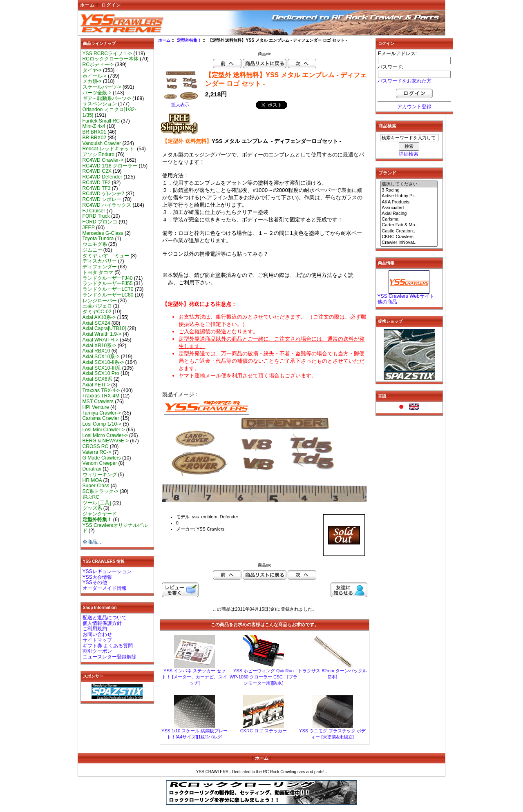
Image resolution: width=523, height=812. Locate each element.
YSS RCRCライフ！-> (107, 54)
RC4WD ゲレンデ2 (103, 194)
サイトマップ (97, 640)
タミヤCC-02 (97, 312)
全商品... (92, 542)
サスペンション (100, 104)
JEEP (89, 228)
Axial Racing (409, 214)
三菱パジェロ (97, 306)
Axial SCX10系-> (101, 357)
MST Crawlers (98, 402)
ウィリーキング (100, 475)
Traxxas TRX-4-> (101, 390)
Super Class (96, 486)
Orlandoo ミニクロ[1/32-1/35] (110, 112)
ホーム (87, 5)
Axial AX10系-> (99, 317)
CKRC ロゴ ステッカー (264, 731)
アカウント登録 (414, 107)
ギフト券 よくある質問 (108, 646)
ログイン (111, 5)
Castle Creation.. (409, 231)
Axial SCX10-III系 (102, 368)
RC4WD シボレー (102, 199)
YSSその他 (95, 582)
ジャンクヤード (100, 514)
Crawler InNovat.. (409, 243)
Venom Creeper (100, 463)
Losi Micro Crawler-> (105, 435)
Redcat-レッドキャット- (109, 149)
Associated (409, 208)
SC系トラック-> (101, 491)
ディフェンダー (100, 267)
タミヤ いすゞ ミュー (106, 256)
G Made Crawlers (102, 458)
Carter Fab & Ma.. (409, 225)
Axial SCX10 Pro (101, 373)
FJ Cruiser (94, 211)
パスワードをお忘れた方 (405, 81)
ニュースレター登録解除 (110, 657)
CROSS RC (96, 446)
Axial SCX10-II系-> (103, 362)
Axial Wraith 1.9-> (102, 334)
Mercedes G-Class (103, 233)
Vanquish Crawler (102, 143)
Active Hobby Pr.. (409, 196)
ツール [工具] (97, 503)
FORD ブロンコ (100, 222)
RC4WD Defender (102, 177)
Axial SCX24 (96, 323)
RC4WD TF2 (97, 183)
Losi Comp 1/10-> (102, 424)
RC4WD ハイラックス (107, 205)
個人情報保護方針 (102, 623)
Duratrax (92, 469)
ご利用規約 (95, 629)
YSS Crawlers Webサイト (406, 296)
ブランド (387, 173)
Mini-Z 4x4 (94, 126)
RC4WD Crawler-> (103, 160)
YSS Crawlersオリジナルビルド (115, 528)
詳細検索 (409, 154)
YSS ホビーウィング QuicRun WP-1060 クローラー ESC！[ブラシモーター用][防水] (264, 677)
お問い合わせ (97, 634)
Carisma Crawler (101, 418)
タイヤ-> (92, 70)
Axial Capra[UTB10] (104, 328)
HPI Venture (96, 407)
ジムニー (92, 250)
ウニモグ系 (95, 244)
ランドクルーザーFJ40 (108, 278)
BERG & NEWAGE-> (106, 441)
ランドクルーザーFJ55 (108, 283)
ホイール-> (95, 76)
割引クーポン (97, 651)
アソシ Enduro (98, 154)
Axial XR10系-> (99, 346)
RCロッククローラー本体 (111, 59)
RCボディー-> (98, 65)
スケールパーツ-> (102, 87)
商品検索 (387, 126)
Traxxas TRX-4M (101, 396)
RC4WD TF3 (97, 188)
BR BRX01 (94, 132)
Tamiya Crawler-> (102, 413)
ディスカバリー (100, 261)
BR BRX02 (94, 138)
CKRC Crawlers (409, 237)
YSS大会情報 (97, 577)
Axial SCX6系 (97, 379)
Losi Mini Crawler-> (104, 430)
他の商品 (387, 302)
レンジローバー (100, 301)
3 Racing (409, 190)
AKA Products (409, 202)
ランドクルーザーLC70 (108, 289)
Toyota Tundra (98, 239)
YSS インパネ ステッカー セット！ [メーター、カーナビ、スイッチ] (194, 677)
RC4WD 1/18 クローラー (110, 166)
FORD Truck (96, 216)
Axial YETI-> (96, 385)
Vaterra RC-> (97, 452)
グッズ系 (92, 508)
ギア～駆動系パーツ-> (107, 98)
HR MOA (92, 480)
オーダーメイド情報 (105, 588)
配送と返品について (105, 618)
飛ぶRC (91, 497)
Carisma (409, 219)
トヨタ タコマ (98, 272)
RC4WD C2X (97, 171)
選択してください (409, 184)
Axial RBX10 (96, 351)
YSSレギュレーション (107, 571)
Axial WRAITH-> (101, 340)
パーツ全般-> (97, 93)
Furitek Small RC (101, 121)
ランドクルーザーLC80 (108, 295)
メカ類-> (92, 81)
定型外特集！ (189, 40)
